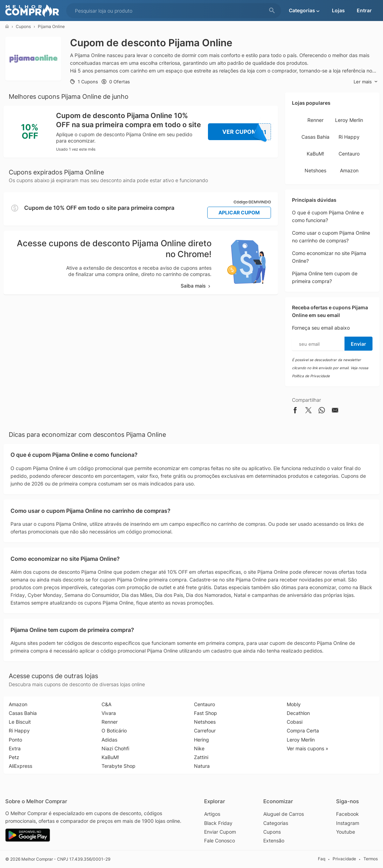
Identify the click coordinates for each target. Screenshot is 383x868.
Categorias (276, 823)
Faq (322, 859)
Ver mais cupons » (308, 748)
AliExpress (20, 766)
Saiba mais (196, 286)
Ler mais (366, 82)
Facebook (347, 814)
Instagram (348, 823)
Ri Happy (349, 137)
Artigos (212, 814)
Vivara (109, 713)
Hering (201, 740)
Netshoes (315, 170)
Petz (14, 757)
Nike (199, 748)
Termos (371, 859)
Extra (15, 748)
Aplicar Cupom (239, 212)
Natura (202, 766)
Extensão (274, 841)
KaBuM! (315, 154)
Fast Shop (206, 713)
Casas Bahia (315, 137)
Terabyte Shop (119, 766)
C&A (106, 704)
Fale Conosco (220, 841)
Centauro (349, 154)
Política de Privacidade (311, 376)
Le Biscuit (20, 722)
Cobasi (295, 722)
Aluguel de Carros (284, 814)
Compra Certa (303, 731)
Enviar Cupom (220, 832)
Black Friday (218, 823)
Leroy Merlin (349, 120)
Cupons (23, 26)
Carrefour (205, 731)
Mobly (294, 704)
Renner (315, 120)
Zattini (201, 757)
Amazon (349, 170)
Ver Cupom (247, 132)
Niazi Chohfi (115, 748)
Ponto (15, 740)
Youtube (346, 832)
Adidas (109, 740)
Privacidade (344, 859)
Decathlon (298, 713)
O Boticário (114, 731)
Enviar (358, 344)
